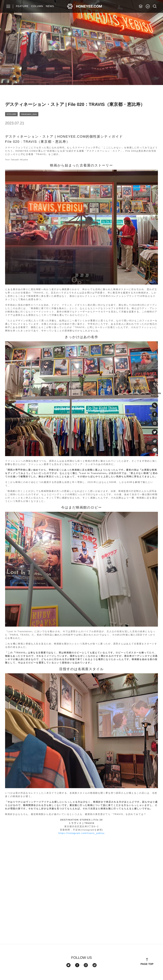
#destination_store (29, 114)
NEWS (50, 6)
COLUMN (37, 6)
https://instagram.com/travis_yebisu (81, 833)
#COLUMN (11, 114)
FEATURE (22, 6)
